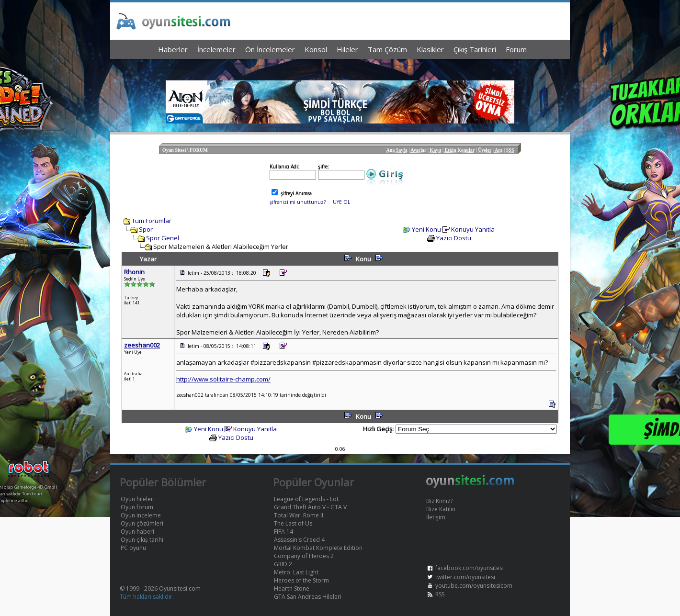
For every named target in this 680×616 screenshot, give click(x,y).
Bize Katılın (441, 509)
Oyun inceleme (141, 515)
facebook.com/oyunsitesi (470, 568)
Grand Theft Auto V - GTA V (310, 507)
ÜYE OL (341, 202)
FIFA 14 (283, 532)
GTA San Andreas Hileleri (308, 597)
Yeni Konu (426, 229)
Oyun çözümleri (142, 523)
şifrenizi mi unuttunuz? (298, 202)
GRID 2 (283, 564)
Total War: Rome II (299, 515)
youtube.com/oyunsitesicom (474, 586)
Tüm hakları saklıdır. (147, 597)
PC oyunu (133, 548)
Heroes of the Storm (301, 580)
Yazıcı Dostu (454, 238)
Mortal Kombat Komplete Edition (318, 548)
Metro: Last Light (296, 572)
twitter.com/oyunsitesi (465, 577)
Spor (146, 229)
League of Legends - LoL (307, 499)
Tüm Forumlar (152, 221)
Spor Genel (163, 238)
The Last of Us (293, 523)
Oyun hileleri (138, 499)
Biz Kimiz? (439, 501)
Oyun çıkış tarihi (142, 540)
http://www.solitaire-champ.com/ (223, 379)
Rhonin (134, 272)
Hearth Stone (292, 588)
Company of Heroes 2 (304, 556)
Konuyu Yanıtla (473, 229)
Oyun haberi (137, 532)
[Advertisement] (340, 67)
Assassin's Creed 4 (299, 540)
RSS (440, 594)
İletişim (436, 517)
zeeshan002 (142, 345)
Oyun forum (137, 507)
